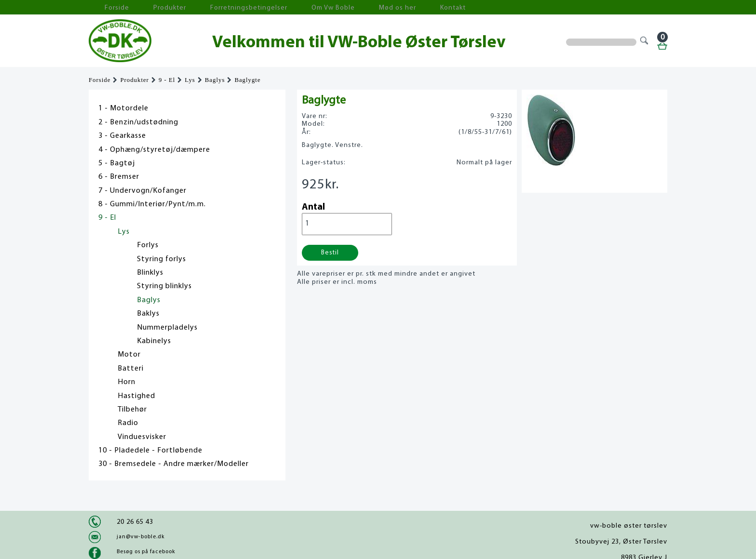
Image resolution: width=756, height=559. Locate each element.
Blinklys (150, 273)
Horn (127, 382)
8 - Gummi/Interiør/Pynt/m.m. (152, 204)
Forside (108, 7)
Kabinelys (154, 341)
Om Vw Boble (287, 7)
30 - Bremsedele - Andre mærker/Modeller (174, 464)
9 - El (167, 80)
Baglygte (247, 80)
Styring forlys (162, 259)
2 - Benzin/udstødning (138, 122)
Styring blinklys (164, 286)
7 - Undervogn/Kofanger (142, 191)
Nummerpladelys (167, 328)
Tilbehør (132, 410)
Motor (129, 355)
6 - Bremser (119, 177)
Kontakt (385, 7)
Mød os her (340, 7)
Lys (190, 80)
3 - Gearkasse (122, 136)
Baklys (148, 314)
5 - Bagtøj (117, 163)
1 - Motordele (123, 108)
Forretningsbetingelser (216, 7)
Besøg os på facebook (146, 552)
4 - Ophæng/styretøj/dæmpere (154, 150)
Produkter (150, 7)
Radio (128, 423)
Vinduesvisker (142, 437)
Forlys (148, 245)
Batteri (131, 369)
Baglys (215, 80)
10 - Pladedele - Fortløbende (150, 451)
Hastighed (136, 396)
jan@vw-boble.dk (141, 537)
